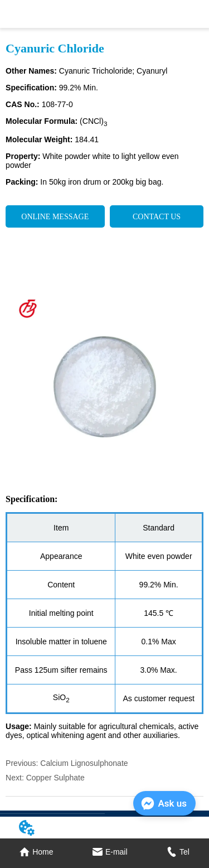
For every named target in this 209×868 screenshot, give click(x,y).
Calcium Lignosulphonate (84, 763)
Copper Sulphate (55, 778)
